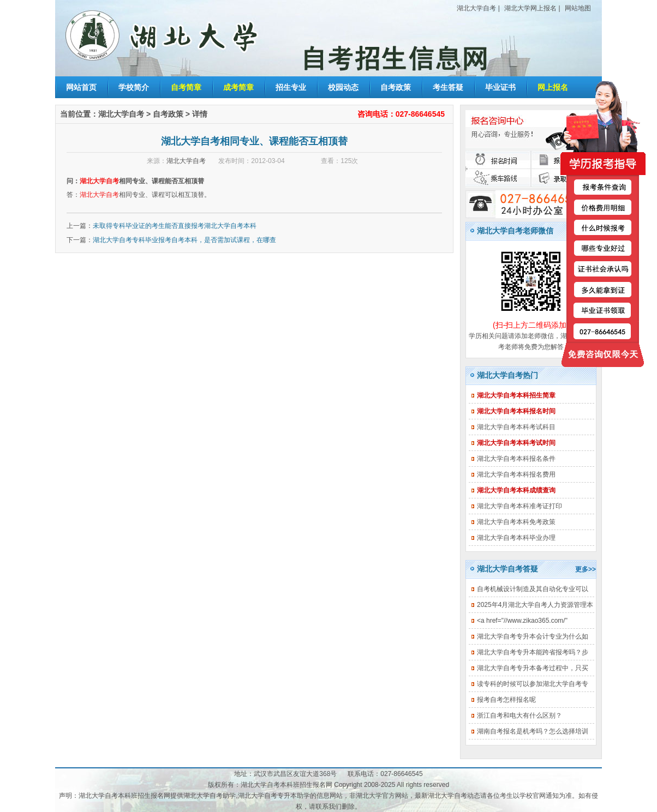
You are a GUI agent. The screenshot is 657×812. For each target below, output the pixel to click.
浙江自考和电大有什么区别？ (519, 715)
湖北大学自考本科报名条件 (516, 459)
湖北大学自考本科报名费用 (516, 474)
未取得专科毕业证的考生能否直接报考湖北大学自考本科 (175, 226)
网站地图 (578, 8)
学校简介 (134, 87)
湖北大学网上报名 (530, 8)
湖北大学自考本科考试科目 (516, 427)
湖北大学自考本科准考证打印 (519, 506)
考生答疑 (448, 87)
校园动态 (343, 87)
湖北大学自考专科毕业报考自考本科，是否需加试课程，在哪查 (184, 240)
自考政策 (396, 87)
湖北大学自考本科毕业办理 (516, 538)
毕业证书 (500, 87)
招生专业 (291, 87)
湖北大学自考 (476, 8)
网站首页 (81, 87)
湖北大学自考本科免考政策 (516, 522)
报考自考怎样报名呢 (506, 700)
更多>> (586, 569)
